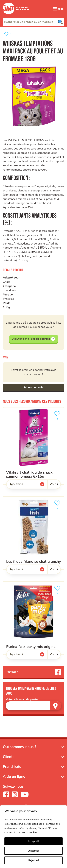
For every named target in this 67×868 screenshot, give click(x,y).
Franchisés (12, 768)
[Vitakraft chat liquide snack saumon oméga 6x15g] (33, 447)
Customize (33, 851)
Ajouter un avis (33, 388)
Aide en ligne (14, 778)
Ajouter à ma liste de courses (34, 340)
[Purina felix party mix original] (33, 619)
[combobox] (33, 22)
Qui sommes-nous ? (20, 748)
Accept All (33, 841)
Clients (9, 758)
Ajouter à (24, 486)
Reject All (34, 860)
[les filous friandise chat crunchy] (33, 534)
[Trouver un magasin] (56, 707)
